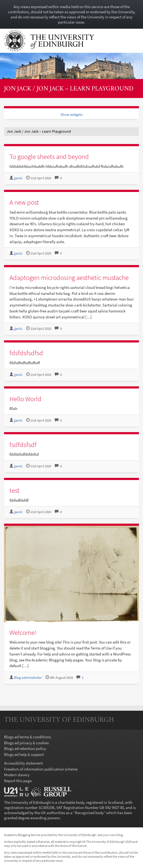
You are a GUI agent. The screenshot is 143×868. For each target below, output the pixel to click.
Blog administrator (28, 678)
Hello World (25, 399)
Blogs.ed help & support (24, 754)
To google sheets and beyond (49, 156)
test (14, 490)
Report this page (18, 781)
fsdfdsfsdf (23, 445)
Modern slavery (17, 775)
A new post (24, 202)
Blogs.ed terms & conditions (27, 737)
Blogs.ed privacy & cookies (26, 743)
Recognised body (89, 813)
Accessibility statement (23, 763)
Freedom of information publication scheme (41, 769)
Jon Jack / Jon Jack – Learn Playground (69, 89)
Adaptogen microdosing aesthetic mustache (69, 278)
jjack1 (18, 178)
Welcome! (23, 632)
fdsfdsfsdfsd (26, 353)
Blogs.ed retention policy (25, 748)
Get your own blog (110, 835)
